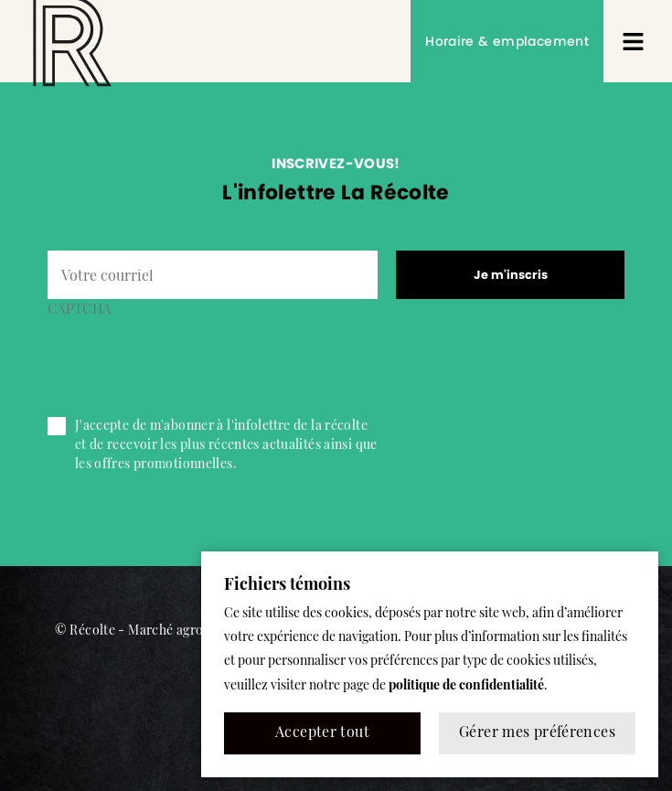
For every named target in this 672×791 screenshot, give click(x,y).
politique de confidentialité (466, 686)
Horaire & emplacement (507, 41)
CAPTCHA (80, 310)
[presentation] (187, 359)
